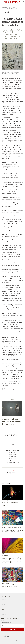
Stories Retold (13, 8)
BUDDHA (12, 447)
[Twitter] (5, 636)
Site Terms (4, 615)
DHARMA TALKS (12, 453)
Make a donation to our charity (9, 602)
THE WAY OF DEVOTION (13, 462)
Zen (7, 8)
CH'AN (12, 449)
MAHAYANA (12, 456)
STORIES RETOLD (12, 460)
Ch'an (4, 8)
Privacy (3, 612)
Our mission (4, 599)
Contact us (4, 605)
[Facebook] (2, 636)
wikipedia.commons (7, 75)
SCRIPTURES (13, 458)
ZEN (12, 464)
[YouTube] (8, 636)
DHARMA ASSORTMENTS (13, 451)
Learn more (13, 476)
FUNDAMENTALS (13, 455)
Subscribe (13, 630)
